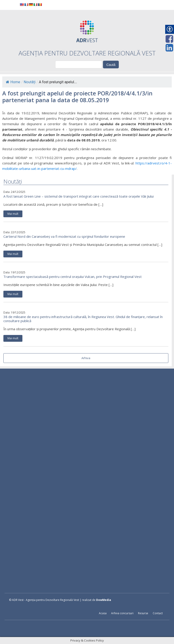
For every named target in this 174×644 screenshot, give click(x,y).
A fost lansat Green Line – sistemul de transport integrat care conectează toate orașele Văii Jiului (79, 196)
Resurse (143, 613)
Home (13, 82)
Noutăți (30, 82)
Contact (158, 613)
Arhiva (86, 358)
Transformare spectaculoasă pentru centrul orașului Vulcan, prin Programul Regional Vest (73, 277)
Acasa (103, 613)
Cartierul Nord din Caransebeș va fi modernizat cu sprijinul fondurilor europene (64, 236)
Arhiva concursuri (122, 613)
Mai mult (13, 214)
